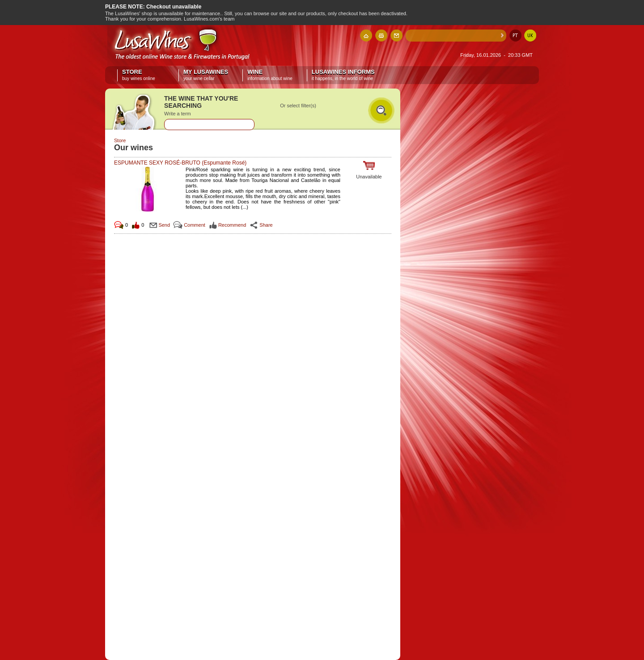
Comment (195, 225)
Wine (270, 75)
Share (266, 225)
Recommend (232, 225)
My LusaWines (206, 75)
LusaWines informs (343, 75)
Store (143, 75)
